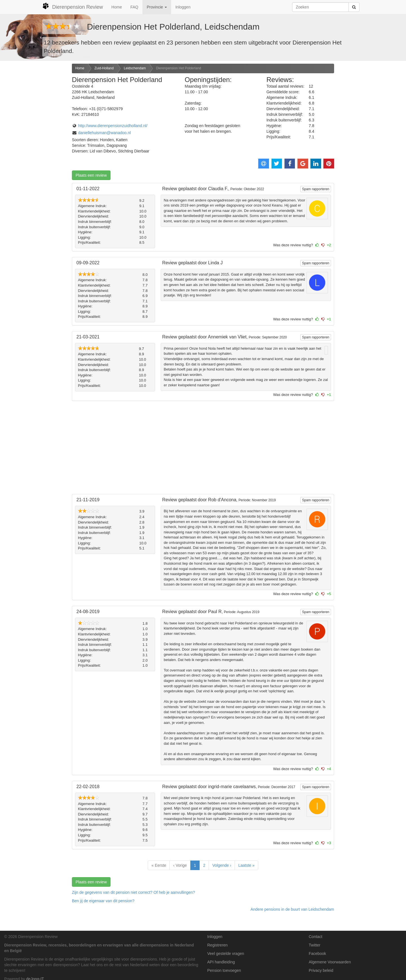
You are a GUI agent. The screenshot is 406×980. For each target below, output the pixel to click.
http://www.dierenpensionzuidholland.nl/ (113, 126)
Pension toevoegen (224, 970)
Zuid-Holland (104, 68)
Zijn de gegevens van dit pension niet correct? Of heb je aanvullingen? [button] (134, 892)
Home (117, 7)
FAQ (134, 7)
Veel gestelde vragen (226, 954)
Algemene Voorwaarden (330, 962)
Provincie (157, 7)
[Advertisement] (34, 152)
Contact (315, 937)
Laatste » (246, 865)
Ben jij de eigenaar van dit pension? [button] (103, 901)
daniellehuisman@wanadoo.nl (104, 133)
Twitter (315, 945)
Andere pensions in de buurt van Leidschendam (292, 909)
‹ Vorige (180, 865)
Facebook (317, 954)
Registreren (217, 945)
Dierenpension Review (73, 6)
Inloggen (183, 7)
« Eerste (159, 865)
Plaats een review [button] (91, 175)
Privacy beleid (321, 970)
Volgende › (222, 865)
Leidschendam (135, 68)
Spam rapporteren (316, 189)
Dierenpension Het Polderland (178, 68)
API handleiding (221, 962)
